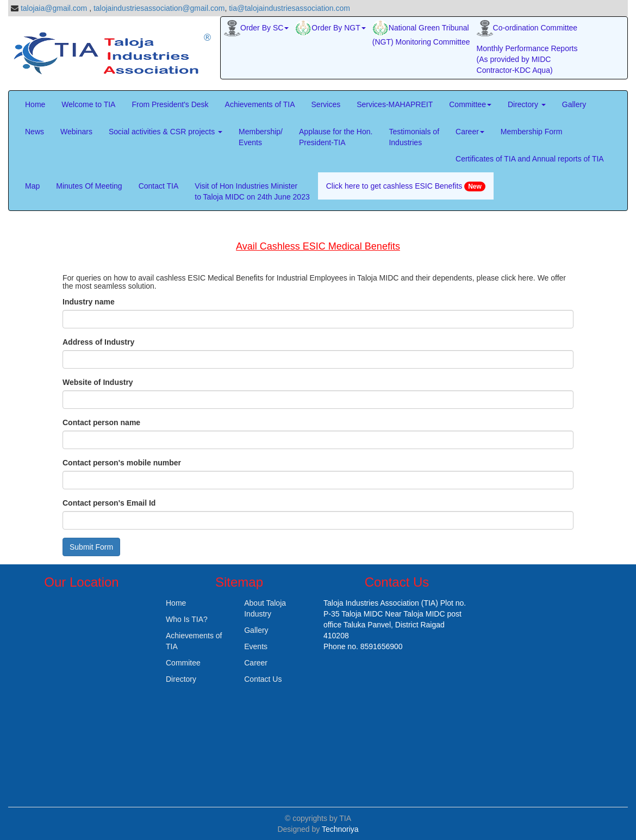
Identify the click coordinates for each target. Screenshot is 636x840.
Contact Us (263, 679)
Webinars (76, 132)
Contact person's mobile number (122, 463)
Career (470, 132)
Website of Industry (98, 382)
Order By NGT (330, 28)
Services (326, 104)
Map (32, 186)
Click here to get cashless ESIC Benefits (406, 186)
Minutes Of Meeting (89, 186)
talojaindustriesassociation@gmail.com (159, 8)
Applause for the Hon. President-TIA (336, 137)
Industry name (89, 302)
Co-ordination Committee (527, 28)
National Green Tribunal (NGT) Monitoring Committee (421, 33)
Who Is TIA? (187, 619)
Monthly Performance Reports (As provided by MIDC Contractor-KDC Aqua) (527, 59)
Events (256, 646)
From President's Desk (170, 104)
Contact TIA (159, 186)
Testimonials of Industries (414, 137)
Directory (527, 104)
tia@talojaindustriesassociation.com (289, 8)
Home (35, 104)
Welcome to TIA (88, 104)
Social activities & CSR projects (166, 132)
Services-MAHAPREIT (395, 104)
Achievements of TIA (260, 104)
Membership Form (532, 132)
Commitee (183, 663)
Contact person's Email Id (109, 503)
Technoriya (340, 829)
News (35, 132)
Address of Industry (98, 342)
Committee (470, 104)
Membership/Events (261, 137)
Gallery (574, 104)
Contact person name (101, 422)
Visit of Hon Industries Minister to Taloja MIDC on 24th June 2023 (252, 191)
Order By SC (256, 28)
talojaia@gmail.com (54, 8)
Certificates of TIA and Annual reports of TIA (530, 159)
